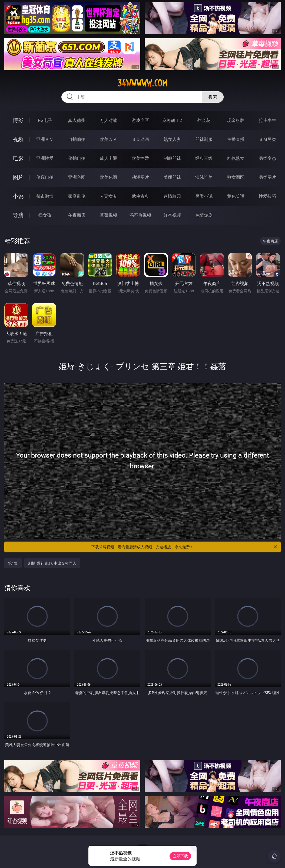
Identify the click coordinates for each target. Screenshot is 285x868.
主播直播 (236, 139)
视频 (18, 139)
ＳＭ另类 (267, 139)
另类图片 (267, 177)
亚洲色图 (77, 177)
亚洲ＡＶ (45, 139)
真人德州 (77, 120)
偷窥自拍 (45, 177)
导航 (18, 215)
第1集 (13, 563)
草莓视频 (108, 215)
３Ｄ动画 (140, 139)
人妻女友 (108, 196)
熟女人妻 (172, 139)
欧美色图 (108, 177)
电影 (18, 158)
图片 (18, 177)
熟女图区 (236, 177)
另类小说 (204, 196)
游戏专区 (140, 120)
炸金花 (204, 120)
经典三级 (204, 158)
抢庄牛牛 (267, 120)
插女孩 (45, 215)
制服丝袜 (172, 158)
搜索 (213, 97)
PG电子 (45, 120)
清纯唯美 (204, 177)
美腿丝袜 (172, 177)
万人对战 (108, 120)
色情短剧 (204, 215)
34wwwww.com (142, 83)
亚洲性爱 (45, 158)
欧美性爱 (140, 158)
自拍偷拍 (77, 139)
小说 (18, 196)
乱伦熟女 (236, 158)
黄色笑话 (236, 196)
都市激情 (45, 196)
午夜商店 (77, 215)
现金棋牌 (236, 120)
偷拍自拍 (77, 158)
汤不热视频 (140, 215)
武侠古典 (140, 196)
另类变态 (267, 158)
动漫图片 (140, 177)
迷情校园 (172, 196)
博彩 (18, 120)
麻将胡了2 (172, 120)
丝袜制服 (204, 139)
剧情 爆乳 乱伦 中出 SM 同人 (52, 563)
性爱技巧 (267, 196)
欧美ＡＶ (108, 139)
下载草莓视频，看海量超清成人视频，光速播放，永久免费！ (185, 547)
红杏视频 (172, 215)
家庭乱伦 (77, 196)
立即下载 (180, 856)
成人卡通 (108, 158)
